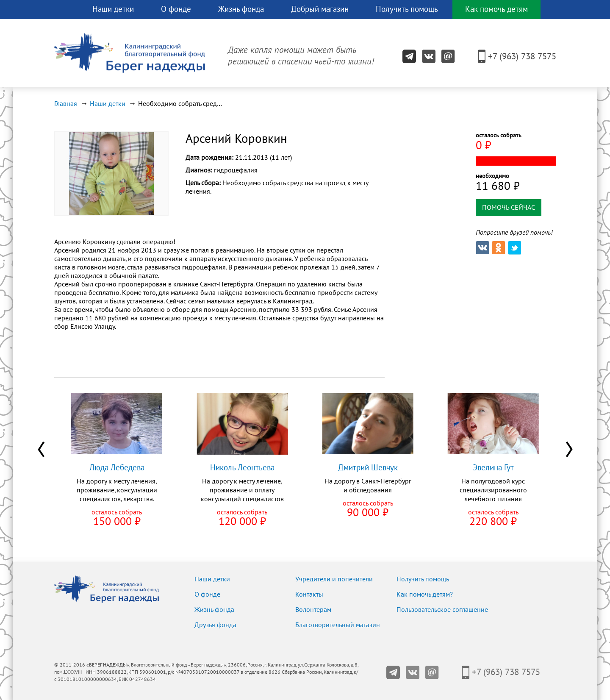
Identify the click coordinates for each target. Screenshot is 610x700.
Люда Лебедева (117, 468)
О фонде (176, 9)
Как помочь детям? (425, 594)
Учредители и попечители (334, 579)
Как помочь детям (496, 9)
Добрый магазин (320, 9)
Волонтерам (313, 610)
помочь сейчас (509, 208)
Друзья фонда (215, 625)
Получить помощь (407, 9)
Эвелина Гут (493, 468)
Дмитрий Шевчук (368, 468)
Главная (66, 104)
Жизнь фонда (241, 9)
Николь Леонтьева (242, 468)
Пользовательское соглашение (442, 610)
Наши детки (113, 9)
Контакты (309, 594)
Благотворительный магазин (338, 625)
